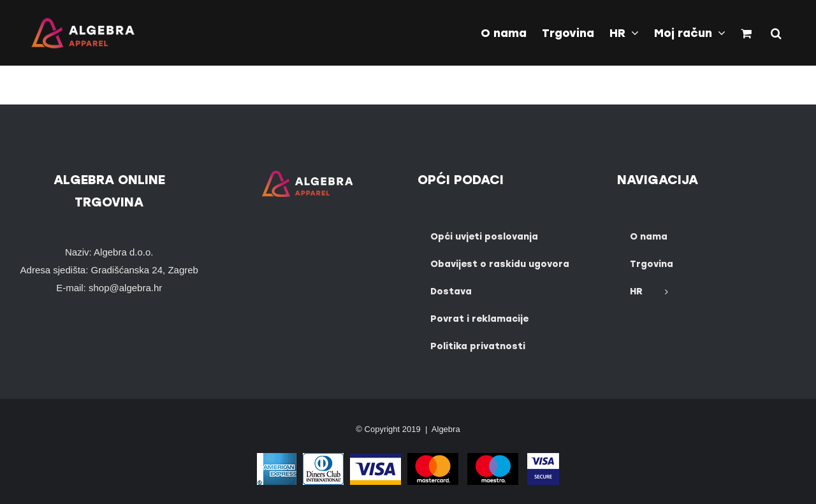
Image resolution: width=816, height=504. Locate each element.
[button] (776, 32)
